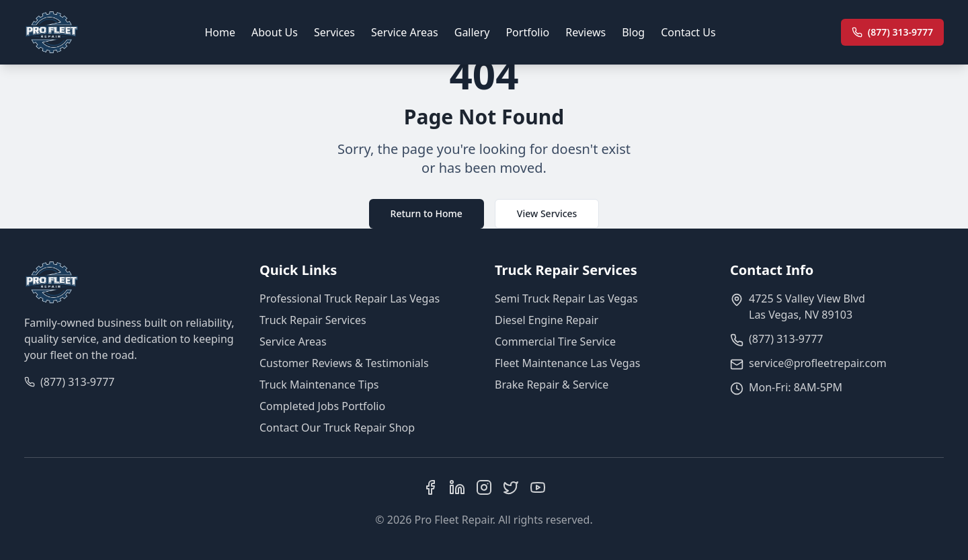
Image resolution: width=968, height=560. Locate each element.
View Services (547, 213)
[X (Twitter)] (511, 487)
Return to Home (427, 213)
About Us (275, 32)
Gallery (472, 32)
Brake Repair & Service (552, 385)
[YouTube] (538, 487)
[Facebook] (430, 487)
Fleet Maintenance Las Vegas (567, 363)
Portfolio (527, 32)
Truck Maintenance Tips (319, 385)
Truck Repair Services (313, 320)
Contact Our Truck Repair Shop (337, 428)
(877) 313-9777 (77, 382)
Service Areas (405, 32)
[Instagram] (484, 487)
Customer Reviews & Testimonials (344, 363)
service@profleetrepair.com (818, 363)
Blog (633, 32)
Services (334, 32)
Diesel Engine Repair (547, 320)
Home (220, 32)
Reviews (586, 32)
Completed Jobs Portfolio (322, 406)
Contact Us (688, 32)
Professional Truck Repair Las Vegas (350, 298)
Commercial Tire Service (555, 342)
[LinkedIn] (457, 487)
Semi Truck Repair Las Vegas (566, 298)
